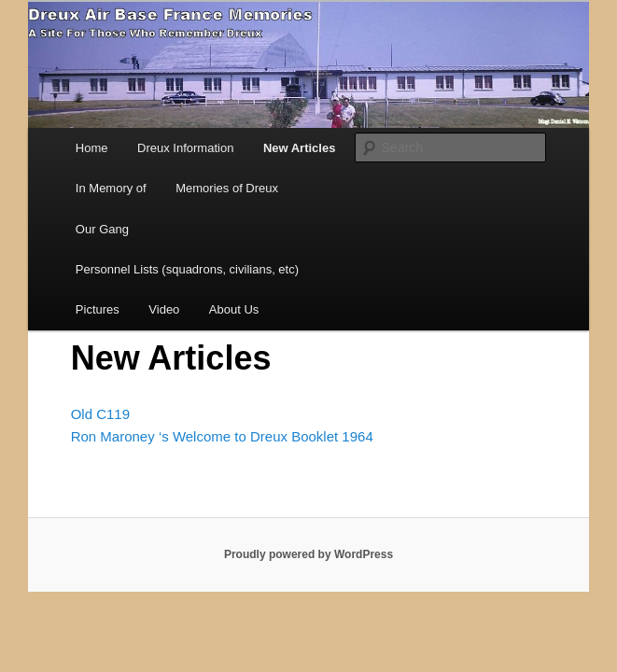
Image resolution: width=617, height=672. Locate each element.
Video (164, 309)
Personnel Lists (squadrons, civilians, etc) (187, 269)
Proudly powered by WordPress (308, 554)
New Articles (300, 148)
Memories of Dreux (227, 188)
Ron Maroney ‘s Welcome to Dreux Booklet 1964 (222, 436)
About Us (234, 309)
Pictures (98, 309)
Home (92, 148)
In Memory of (111, 188)
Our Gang (102, 229)
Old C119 (100, 414)
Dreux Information (185, 148)
